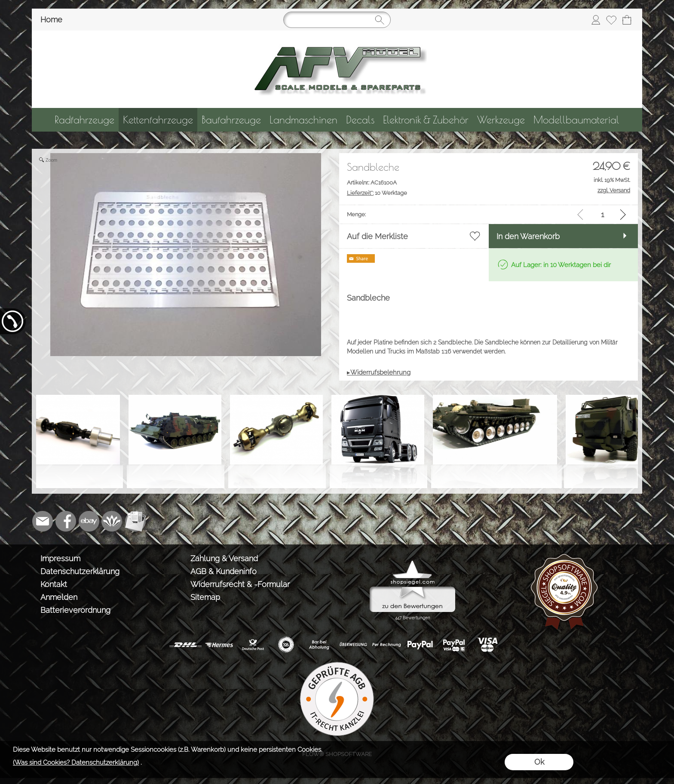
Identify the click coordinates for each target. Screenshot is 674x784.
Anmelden (59, 597)
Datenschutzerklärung (80, 571)
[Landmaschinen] (303, 120)
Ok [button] (539, 762)
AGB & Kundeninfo (224, 571)
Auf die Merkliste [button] (377, 236)
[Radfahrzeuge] (84, 120)
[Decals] (360, 120)
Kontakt (54, 584)
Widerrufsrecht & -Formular (240, 584)
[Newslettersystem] (135, 521)
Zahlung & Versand (224, 558)
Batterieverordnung (75, 610)
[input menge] (602, 214)
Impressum (60, 558)
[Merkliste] (611, 20)
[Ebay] (89, 521)
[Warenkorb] (627, 20)
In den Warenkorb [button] (528, 236)
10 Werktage (377, 193)
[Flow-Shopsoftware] (112, 521)
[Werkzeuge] (501, 120)
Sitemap (205, 597)
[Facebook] (66, 521)
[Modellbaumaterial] (576, 120)
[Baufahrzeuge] (231, 120)
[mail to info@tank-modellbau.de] (43, 521)
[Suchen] (337, 20)
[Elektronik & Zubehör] (426, 120)
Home (51, 20)
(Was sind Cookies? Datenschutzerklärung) (76, 762)
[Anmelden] (596, 20)
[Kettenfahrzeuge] (158, 120)
